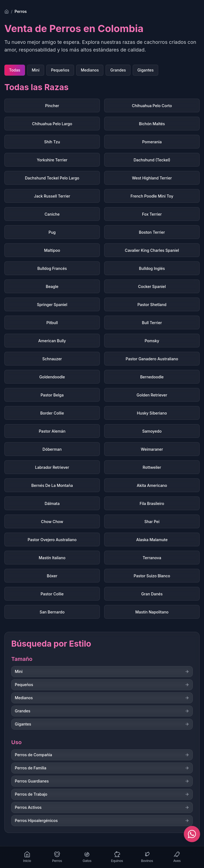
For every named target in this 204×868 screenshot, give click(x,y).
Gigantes (145, 70)
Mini (36, 70)
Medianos (90, 70)
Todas (15, 70)
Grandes (118, 70)
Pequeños (60, 70)
